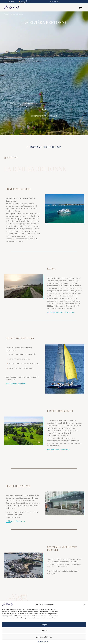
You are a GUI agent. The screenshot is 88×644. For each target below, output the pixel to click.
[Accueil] (37, 7)
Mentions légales (43, 642)
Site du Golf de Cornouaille (58, 450)
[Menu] (81, 7)
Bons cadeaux (54, 2)
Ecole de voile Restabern (16, 384)
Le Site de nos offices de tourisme (61, 312)
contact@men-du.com (25, 2)
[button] (85, 605)
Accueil (6, 14)
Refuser (44, 631)
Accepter (44, 624)
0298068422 (11, 2)
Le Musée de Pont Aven (15, 521)
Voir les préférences (44, 637)
